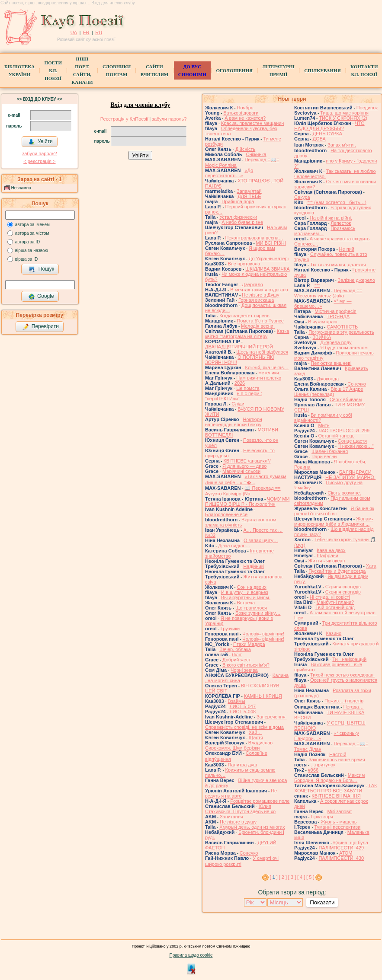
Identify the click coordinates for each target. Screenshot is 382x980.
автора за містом (32, 233)
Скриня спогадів (343, 587)
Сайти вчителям (154, 70)
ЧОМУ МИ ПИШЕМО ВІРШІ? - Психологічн (247, 501)
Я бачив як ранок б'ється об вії (334, 511)
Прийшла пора (238, 201)
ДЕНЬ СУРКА (327, 134)
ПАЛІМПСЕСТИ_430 (341, 858)
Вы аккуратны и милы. (246, 597)
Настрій (338, 754)
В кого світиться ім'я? (246, 665)
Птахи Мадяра (249, 644)
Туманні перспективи (338, 827)
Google (41, 297)
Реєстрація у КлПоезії (124, 119)
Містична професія (335, 311)
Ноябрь (245, 108)
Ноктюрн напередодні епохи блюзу (234, 422)
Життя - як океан (326, 561)
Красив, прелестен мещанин (252, 123)
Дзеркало (252, 284)
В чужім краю (323, 322)
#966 (313, 770)
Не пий (347, 249)
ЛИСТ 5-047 (242, 706)
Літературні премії (278, 70)
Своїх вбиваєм (346, 399)
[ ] (274, 877)
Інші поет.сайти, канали (82, 70)
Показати (322, 902)
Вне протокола (244, 264)
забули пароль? (39, 153)
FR (86, 32)
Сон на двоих (251, 587)
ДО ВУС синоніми (192, 70)
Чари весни (324, 456)
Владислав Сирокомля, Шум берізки (239, 745)
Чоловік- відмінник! (263, 634)
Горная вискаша (256, 300)
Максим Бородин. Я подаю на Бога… (329, 778)
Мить (324, 425)
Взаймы (236, 701)
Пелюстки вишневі (331, 363)
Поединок (367, 108)
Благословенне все (226, 514)
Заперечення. (272, 717)
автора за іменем (32, 225)
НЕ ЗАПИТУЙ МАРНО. (350, 477)
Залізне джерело (356, 280)
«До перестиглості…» (229, 173)
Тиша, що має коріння (344, 113)
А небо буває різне (242, 222)
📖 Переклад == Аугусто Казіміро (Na (243, 491)
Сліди (238, 404)
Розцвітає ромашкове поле (260, 801)
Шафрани (327, 555)
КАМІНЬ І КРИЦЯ (263, 696)
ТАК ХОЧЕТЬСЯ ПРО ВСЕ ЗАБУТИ (335, 788)
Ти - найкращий (349, 659)
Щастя (256, 737)
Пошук (41, 269)
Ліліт (237, 654)
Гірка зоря (322, 817)
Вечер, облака (235, 649)
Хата (371, 566)
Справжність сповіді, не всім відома (244, 727)
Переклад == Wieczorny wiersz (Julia (328, 293)
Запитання (231, 817)
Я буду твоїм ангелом (344, 348)
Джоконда (328, 379)
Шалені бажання (330, 451)
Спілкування (322, 70)
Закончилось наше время (337, 760)
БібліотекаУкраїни (19, 70)
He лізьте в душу (238, 822)
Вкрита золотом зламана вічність (241, 522)
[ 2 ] (283, 877)
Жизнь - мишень (339, 822)
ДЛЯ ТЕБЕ (249, 196)
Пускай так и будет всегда (337, 571)
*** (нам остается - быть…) (337, 202)
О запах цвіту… (261, 540)
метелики (269, 373)
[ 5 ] (310, 877)
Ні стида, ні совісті (330, 597)
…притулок (323, 765)
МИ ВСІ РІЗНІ (271, 243)
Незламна (21, 188)
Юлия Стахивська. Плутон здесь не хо (240, 809)
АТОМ (346, 853)
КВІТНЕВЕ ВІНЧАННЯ (336, 796)
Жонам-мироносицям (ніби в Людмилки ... (334, 521)
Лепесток (341, 223)
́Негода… (353, 707)
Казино (334, 633)
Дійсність (245, 149)
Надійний (253, 566)
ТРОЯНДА (338, 316)
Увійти (41, 142)
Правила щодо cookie (191, 955)
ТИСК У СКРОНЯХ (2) (343, 118)
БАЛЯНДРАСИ (355, 472)
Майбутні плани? (335, 602)
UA (74, 32)
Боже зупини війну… (258, 613)
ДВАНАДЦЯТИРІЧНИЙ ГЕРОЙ (239, 347)
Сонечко (249, 853)
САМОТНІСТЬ (342, 327)
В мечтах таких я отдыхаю (259, 290)
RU (99, 32)
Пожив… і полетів (344, 701)
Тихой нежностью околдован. (342, 675)
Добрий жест (236, 660)
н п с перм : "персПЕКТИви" (234, 396)
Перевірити (41, 327)
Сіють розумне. (344, 493)
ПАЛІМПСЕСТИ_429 (341, 848)
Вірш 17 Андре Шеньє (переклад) (329, 392)
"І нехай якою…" (356, 446)
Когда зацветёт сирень (244, 316)
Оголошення (234, 70)
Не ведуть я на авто (241, 793)
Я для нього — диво (244, 466)
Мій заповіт (339, 811)
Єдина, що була (351, 843)
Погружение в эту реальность (341, 332)
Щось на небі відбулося (262, 352)
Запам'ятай (249, 191)
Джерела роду (336, 342)
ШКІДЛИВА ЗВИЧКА (267, 269)
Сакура (302, 197)
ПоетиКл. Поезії (53, 70)
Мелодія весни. (258, 326)
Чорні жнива (244, 670)
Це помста (248, 388)
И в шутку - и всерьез (245, 592)
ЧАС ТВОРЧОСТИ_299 (344, 431)
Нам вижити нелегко (259, 378)
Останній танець (336, 436)
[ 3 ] (292, 877)
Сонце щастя (352, 441)
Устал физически (238, 217)
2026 (240, 383)
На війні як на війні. (331, 218)
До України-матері (269, 259)
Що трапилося (251, 608)
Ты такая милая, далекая (338, 265)
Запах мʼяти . (342, 145)
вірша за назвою (32, 251)
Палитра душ (242, 765)
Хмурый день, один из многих (252, 827)
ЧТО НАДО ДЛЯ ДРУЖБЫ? (329, 126)
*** (317, 285)
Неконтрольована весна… (254, 238)
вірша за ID (26, 259)
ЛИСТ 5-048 (242, 712)
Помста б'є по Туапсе (260, 321)
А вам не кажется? (245, 118)
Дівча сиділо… (234, 546)
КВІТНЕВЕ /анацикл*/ (247, 461)
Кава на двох (331, 550)
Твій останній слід (335, 607)
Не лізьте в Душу (260, 295)
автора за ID (28, 242)
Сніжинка (256, 154)
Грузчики (230, 629)
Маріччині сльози (241, 471)
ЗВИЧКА (322, 337)
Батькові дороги (241, 113)
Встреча (246, 603)
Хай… (255, 732)
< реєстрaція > (39, 161)
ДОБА (319, 139)
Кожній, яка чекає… (267, 367)
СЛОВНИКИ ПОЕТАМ (117, 70)
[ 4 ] (301, 877)
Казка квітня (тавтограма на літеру (247, 334)
